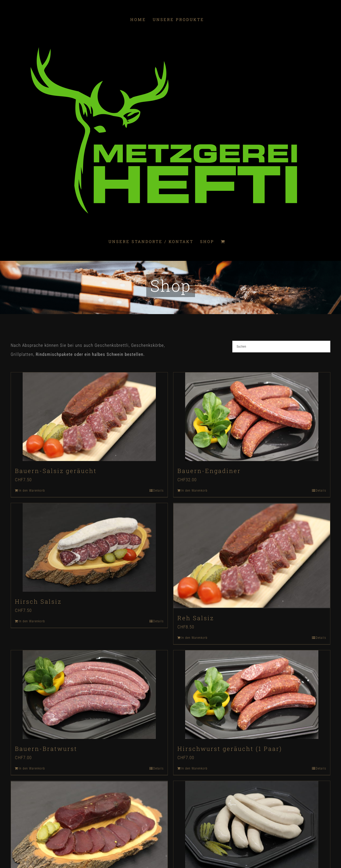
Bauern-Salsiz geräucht (56, 471)
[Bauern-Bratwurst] (89, 694)
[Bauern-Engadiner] (252, 417)
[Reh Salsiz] (252, 555)
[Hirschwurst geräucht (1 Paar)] (252, 694)
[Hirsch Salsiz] (89, 547)
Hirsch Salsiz (38, 601)
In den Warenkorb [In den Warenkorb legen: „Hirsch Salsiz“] (32, 621)
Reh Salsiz (196, 617)
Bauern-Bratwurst (46, 748)
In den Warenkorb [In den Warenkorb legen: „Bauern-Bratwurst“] (32, 768)
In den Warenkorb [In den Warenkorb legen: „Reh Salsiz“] (194, 637)
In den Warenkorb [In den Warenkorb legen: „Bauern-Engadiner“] (194, 491)
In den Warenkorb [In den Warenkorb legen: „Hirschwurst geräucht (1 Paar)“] (194, 768)
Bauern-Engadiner (209, 471)
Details (158, 491)
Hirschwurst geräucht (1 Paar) (230, 748)
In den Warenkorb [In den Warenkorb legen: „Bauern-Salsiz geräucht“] (32, 491)
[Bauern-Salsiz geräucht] (89, 417)
